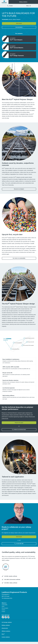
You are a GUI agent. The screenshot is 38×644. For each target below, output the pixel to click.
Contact (10, 6)
